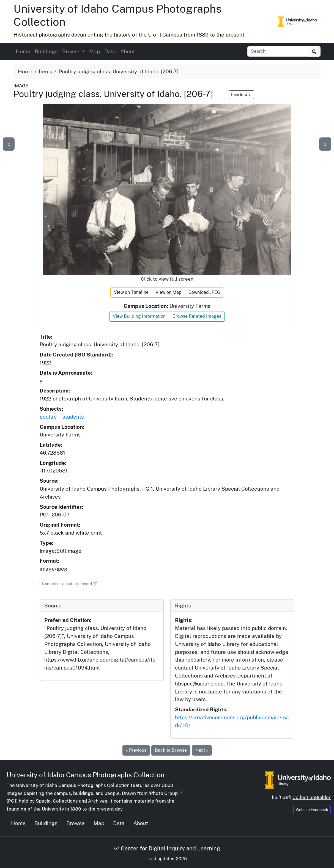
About (128, 51)
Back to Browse (171, 750)
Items (46, 71)
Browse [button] (71, 51)
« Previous (136, 750)
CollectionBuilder (312, 797)
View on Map (169, 292)
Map (95, 51)
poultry (48, 417)
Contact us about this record (71, 583)
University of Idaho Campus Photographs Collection (86, 775)
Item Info (241, 95)
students (73, 417)
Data (110, 51)
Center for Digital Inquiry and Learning (167, 848)
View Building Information (139, 316)
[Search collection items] (278, 51)
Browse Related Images (197, 316)
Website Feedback (312, 810)
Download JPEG (204, 292)
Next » (202, 750)
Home (23, 51)
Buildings (46, 51)
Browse (76, 823)
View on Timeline (131, 292)
